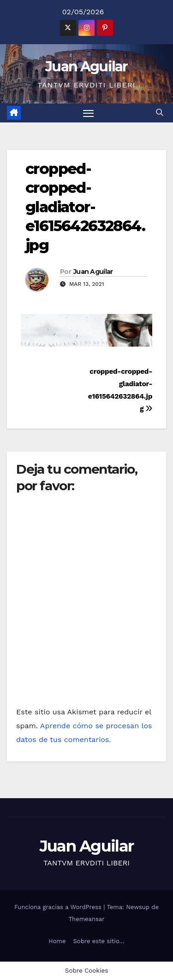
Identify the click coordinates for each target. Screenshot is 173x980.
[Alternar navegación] (89, 113)
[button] (160, 113)
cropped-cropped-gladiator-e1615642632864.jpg (85, 207)
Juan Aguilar (86, 67)
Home (57, 941)
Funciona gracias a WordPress (59, 907)
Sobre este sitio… (99, 941)
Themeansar (87, 919)
